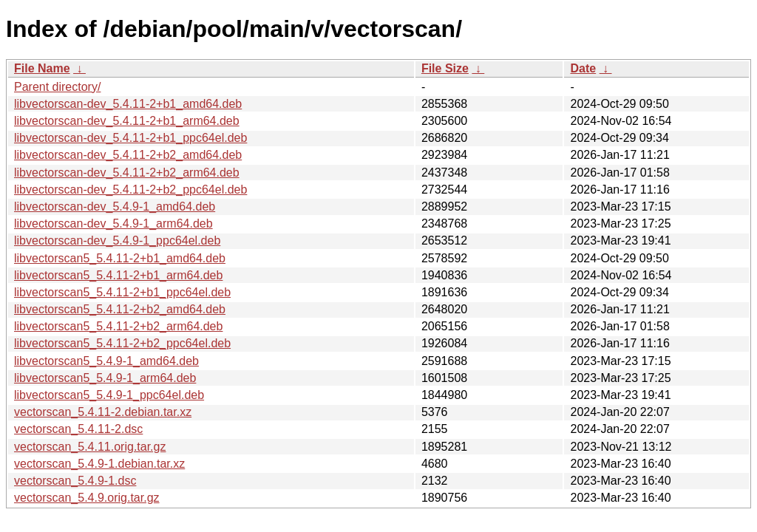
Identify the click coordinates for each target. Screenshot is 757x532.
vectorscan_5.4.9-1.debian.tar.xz (99, 464)
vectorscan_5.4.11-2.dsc (78, 429)
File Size (445, 68)
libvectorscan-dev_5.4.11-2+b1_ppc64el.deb (130, 138)
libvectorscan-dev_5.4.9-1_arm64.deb (113, 224)
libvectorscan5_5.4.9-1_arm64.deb (105, 378)
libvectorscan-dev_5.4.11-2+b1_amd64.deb (128, 104)
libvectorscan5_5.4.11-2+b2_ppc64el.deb (122, 343)
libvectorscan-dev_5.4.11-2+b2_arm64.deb (127, 173)
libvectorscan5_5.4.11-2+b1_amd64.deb (120, 258)
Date (583, 68)
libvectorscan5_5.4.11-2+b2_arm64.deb (118, 326)
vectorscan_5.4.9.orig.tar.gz (87, 498)
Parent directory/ (57, 87)
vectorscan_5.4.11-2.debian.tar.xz (103, 412)
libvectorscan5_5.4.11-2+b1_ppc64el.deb (122, 292)
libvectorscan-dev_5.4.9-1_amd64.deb (115, 207)
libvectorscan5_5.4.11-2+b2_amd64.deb (120, 309)
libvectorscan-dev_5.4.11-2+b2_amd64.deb (128, 155)
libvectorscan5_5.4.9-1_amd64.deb (106, 361)
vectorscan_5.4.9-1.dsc (75, 481)
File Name (42, 68)
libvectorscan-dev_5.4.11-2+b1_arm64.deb (127, 121)
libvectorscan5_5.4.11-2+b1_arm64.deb (118, 275)
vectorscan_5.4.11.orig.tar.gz (90, 447)
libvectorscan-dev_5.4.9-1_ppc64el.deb (117, 241)
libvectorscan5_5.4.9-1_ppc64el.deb (109, 395)
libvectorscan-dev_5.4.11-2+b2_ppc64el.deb (130, 190)
